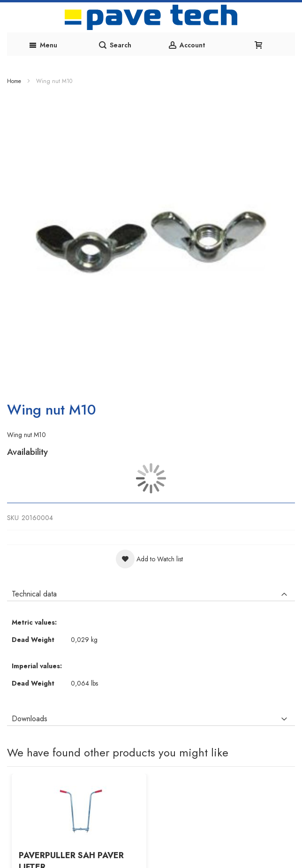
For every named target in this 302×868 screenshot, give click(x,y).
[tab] (151, 592)
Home (14, 81)
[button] (149, 559)
